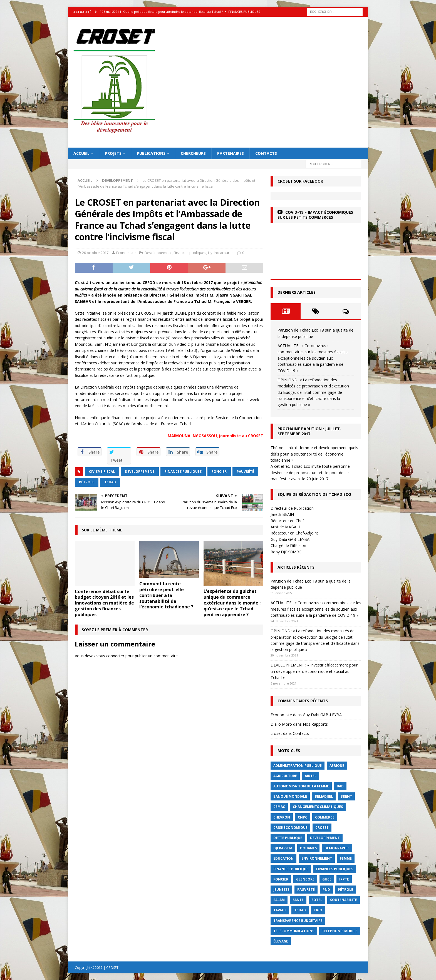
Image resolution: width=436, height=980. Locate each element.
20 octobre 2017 (95, 253)
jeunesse (281, 890)
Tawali (280, 910)
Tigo (318, 910)
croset (276, 733)
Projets (113, 153)
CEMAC (279, 807)
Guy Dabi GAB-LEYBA (322, 715)
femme (346, 858)
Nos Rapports (315, 724)
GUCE (327, 879)
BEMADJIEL (324, 796)
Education (283, 858)
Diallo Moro (281, 724)
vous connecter (110, 656)
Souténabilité (344, 900)
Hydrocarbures (221, 253)
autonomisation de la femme (301, 786)
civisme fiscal (102, 472)
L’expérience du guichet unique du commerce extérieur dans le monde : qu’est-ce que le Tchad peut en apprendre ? (232, 603)
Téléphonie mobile (340, 931)
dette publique (288, 838)
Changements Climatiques (318, 807)
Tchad (110, 482)
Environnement (317, 858)
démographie (337, 848)
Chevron (282, 817)
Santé (298, 900)
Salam (279, 900)
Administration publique (298, 766)
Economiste (126, 253)
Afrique (337, 766)
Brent (346, 796)
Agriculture (285, 776)
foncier (219, 472)
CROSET (322, 828)
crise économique (290, 828)
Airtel (311, 776)
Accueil (81, 153)
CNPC (303, 817)
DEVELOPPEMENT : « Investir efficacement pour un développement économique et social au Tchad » (314, 671)
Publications (151, 153)
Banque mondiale (290, 796)
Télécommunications (294, 931)
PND (326, 890)
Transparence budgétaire (298, 921)
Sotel (317, 900)
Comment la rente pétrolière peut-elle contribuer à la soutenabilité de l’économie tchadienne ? (166, 595)
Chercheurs (193, 153)
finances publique (291, 869)
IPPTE (344, 879)
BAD (340, 786)
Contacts (266, 153)
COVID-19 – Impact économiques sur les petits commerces (315, 215)
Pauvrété (245, 472)
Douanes (308, 848)
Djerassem (283, 848)
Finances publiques (190, 253)
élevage (281, 941)
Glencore (305, 879)
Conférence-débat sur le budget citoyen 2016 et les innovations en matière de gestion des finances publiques (104, 603)
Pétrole (87, 482)
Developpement (158, 253)
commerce (325, 817)
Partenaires (231, 153)
